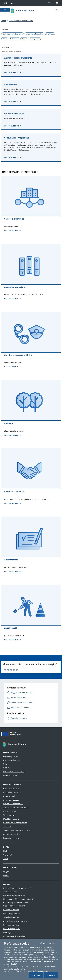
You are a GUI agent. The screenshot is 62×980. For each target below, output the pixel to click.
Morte (5, 39)
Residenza (50, 34)
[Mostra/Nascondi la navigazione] (5, 9)
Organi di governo (11, 756)
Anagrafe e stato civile (12, 792)
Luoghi (6, 872)
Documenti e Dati (10, 775)
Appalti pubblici (10, 811)
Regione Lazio (8, 3)
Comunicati (8, 855)
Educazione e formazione (13, 804)
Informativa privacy (11, 925)
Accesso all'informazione (34, 34)
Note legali (8, 932)
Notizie (6, 851)
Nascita (24, 39)
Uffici (5, 764)
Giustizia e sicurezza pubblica (15, 823)
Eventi (6, 876)
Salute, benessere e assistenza (16, 807)
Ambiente (7, 827)
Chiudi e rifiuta (49, 943)
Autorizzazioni (9, 796)
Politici (6, 768)
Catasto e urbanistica (12, 788)
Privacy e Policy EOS (12, 929)
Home (4, 21)
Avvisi (6, 859)
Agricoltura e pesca (11, 800)
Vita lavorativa (9, 815)
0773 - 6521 (12, 891)
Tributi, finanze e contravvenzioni (17, 830)
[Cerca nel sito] (57, 11)
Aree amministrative (12, 760)
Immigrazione (35, 39)
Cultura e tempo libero (12, 834)
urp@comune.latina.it (18, 895)
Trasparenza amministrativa (13, 34)
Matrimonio (14, 39)
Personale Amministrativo (14, 772)
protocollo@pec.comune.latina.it (20, 899)
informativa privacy (41, 971)
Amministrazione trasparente (15, 921)
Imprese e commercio (12, 838)
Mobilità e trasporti (11, 819)
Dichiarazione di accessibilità (15, 936)
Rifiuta (37, 975)
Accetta (52, 975)
